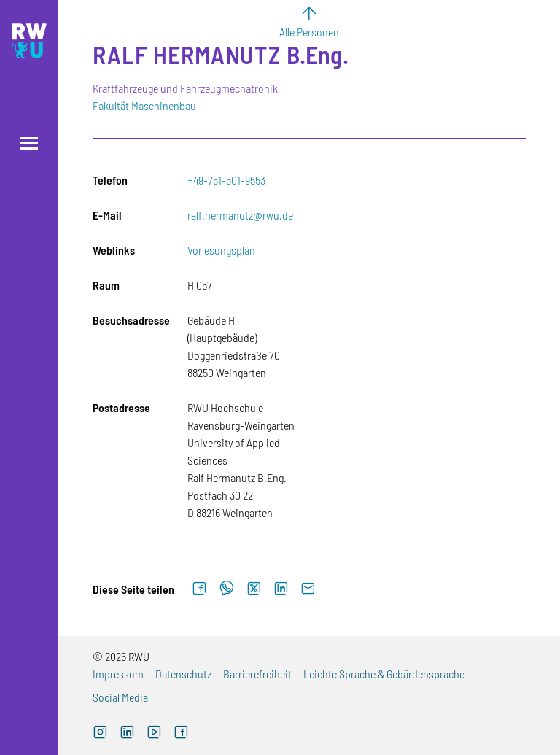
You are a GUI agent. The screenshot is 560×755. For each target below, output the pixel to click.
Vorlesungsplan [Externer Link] (221, 250)
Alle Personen (309, 32)
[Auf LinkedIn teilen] (281, 589)
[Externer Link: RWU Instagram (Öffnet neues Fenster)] (100, 733)
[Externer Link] (127, 733)
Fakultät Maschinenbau (144, 105)
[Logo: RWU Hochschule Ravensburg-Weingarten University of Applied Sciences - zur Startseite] (29, 41)
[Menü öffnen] (29, 143)
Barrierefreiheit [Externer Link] (257, 674)
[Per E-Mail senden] (308, 589)
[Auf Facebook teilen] (199, 589)
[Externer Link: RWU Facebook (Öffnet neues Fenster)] (181, 733)
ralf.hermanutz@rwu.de (240, 215)
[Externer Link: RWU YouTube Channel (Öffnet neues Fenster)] (154, 733)
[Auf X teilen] (254, 589)
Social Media (120, 697)
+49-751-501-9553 (226, 180)
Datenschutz (183, 674)
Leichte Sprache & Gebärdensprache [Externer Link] (384, 674)
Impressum (118, 674)
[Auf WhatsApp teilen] (227, 589)
